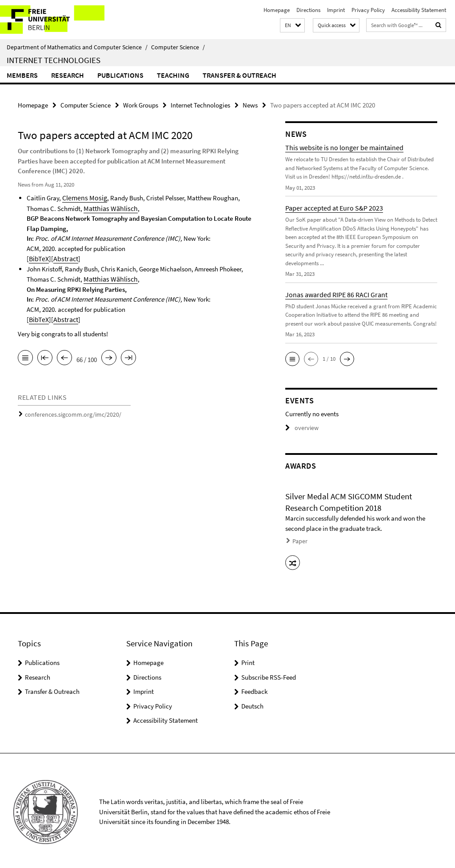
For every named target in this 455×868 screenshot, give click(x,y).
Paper (299, 540)
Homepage (277, 10)
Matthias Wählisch (109, 207)
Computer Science (178, 47)
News (250, 105)
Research (68, 75)
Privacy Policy (368, 10)
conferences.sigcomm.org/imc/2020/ (69, 412)
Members (22, 75)
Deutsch (252, 703)
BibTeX (38, 257)
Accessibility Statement (419, 10)
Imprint (336, 10)
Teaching (173, 75)
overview (301, 428)
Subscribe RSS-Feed (269, 674)
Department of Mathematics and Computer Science (77, 47)
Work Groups (141, 105)
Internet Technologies (54, 60)
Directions (308, 10)
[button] (292, 26)
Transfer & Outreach (239, 75)
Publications (120, 75)
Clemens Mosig (83, 197)
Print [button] (248, 660)
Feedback (254, 689)
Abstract (64, 257)
